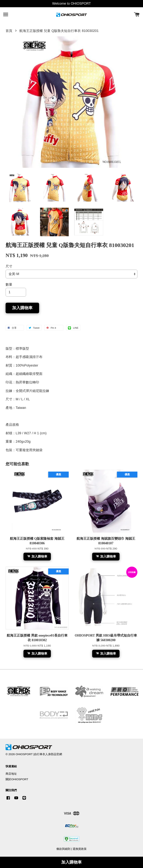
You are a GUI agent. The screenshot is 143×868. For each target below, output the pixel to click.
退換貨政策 (80, 849)
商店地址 (11, 774)
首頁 (9, 31)
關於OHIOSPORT (17, 779)
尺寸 (9, 266)
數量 (9, 285)
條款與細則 (63, 849)
